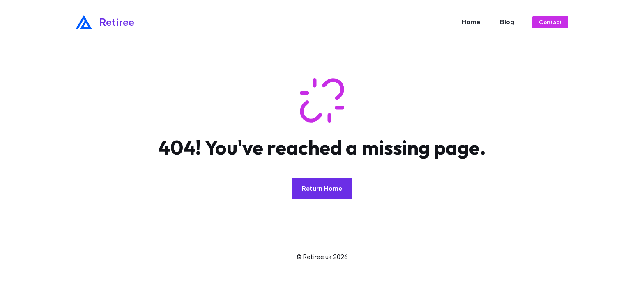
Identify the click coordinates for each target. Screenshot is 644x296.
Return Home (322, 188)
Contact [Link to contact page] (550, 22)
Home (471, 22)
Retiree (117, 22)
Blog (507, 22)
